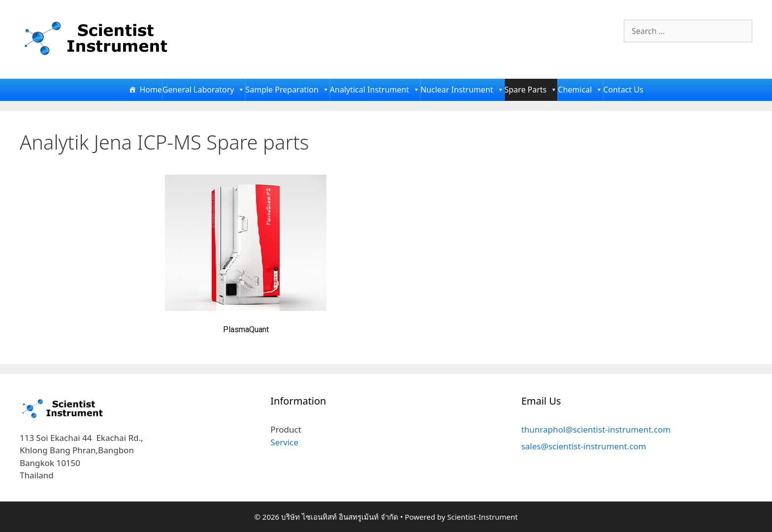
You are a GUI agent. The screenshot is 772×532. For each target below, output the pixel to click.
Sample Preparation (287, 90)
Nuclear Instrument (462, 90)
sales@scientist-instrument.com (584, 446)
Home (151, 90)
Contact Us (623, 90)
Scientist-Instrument (482, 517)
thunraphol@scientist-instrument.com (596, 429)
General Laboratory (204, 90)
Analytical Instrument (375, 90)
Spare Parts (531, 90)
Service (284, 442)
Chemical (580, 90)
